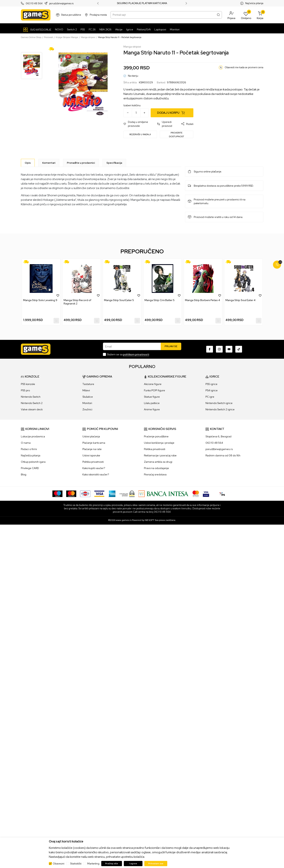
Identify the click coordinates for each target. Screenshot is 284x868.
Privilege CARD (30, 468)
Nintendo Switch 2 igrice (220, 409)
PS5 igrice (211, 384)
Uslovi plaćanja (91, 436)
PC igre (210, 397)
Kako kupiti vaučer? (94, 468)
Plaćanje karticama (94, 443)
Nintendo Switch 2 (32, 403)
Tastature (88, 384)
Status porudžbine (71, 15)
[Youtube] (229, 349)
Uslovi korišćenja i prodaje (159, 443)
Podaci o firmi (29, 449)
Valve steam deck (32, 409)
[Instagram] (219, 349)
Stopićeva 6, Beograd (218, 436)
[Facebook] (210, 349)
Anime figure (152, 409)
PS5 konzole (28, 384)
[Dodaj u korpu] (172, 113)
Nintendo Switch (31, 397)
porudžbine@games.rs (219, 449)
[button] (231, 15)
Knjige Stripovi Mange (67, 37)
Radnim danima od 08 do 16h (223, 455)
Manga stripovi (88, 37)
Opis (28, 163)
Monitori (87, 403)
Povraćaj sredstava (155, 474)
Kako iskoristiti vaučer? (96, 474)
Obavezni (59, 864)
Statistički (76, 864)
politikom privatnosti (136, 354)
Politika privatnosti (93, 462)
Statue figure (152, 397)
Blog (24, 474)
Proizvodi (48, 37)
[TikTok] (239, 349)
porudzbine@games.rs (61, 3)
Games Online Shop (31, 37)
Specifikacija (114, 163)
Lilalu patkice (152, 403)
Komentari (49, 163)
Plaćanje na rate (92, 449)
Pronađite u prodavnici (81, 163)
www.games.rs (124, 520)
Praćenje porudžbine (156, 436)
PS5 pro (25, 390)
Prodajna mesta (98, 15)
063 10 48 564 (34, 3)
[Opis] (28, 163)
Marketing (93, 864)
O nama (26, 443)
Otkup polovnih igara (33, 462)
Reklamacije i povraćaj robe (160, 455)
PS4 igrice (212, 390)
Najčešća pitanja (254, 3)
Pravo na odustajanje (156, 468)
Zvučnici (87, 409)
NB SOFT (150, 520)
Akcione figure (153, 384)
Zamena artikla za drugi (158, 462)
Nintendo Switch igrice (219, 403)
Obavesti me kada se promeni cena (244, 67)
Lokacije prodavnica (33, 436)
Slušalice (88, 397)
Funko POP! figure (154, 390)
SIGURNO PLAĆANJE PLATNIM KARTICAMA (142, 3)
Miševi (86, 390)
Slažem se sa (128, 354)
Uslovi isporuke (91, 455)
